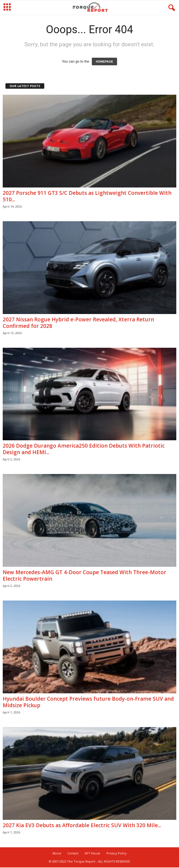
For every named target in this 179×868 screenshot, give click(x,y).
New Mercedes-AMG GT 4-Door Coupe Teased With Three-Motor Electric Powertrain (84, 575)
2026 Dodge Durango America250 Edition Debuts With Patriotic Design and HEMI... (84, 449)
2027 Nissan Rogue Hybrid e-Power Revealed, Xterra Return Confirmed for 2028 (78, 323)
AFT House (92, 853)
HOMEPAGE (104, 61)
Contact (73, 853)
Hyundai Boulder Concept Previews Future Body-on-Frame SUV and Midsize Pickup (88, 702)
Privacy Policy (117, 853)
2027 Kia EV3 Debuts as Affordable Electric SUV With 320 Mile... (82, 825)
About (57, 853)
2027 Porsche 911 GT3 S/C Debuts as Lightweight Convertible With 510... (87, 196)
